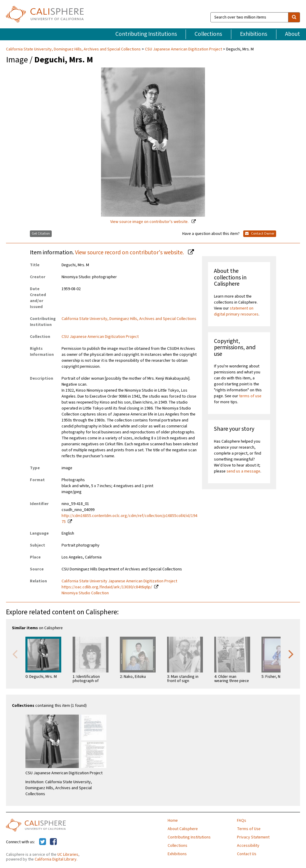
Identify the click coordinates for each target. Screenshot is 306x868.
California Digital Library (56, 859)
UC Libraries (68, 855)
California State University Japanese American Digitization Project (119, 581)
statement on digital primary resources (236, 311)
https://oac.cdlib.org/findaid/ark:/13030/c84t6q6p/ (107, 587)
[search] (294, 17)
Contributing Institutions (146, 34)
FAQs (242, 821)
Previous (15, 654)
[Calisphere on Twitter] (43, 842)
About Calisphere (183, 829)
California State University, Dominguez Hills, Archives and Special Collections (74, 49)
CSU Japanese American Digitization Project (183, 49)
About (293, 34)
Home (173, 821)
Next (291, 654)
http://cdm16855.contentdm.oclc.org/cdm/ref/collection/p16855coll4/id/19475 (129, 519)
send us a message (243, 471)
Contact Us (247, 854)
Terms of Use (249, 829)
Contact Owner (260, 234)
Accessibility (248, 846)
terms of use (250, 396)
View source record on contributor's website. (130, 253)
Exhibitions (254, 34)
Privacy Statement (253, 837)
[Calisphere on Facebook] (53, 842)
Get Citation (41, 234)
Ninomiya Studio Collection (85, 593)
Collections (208, 34)
